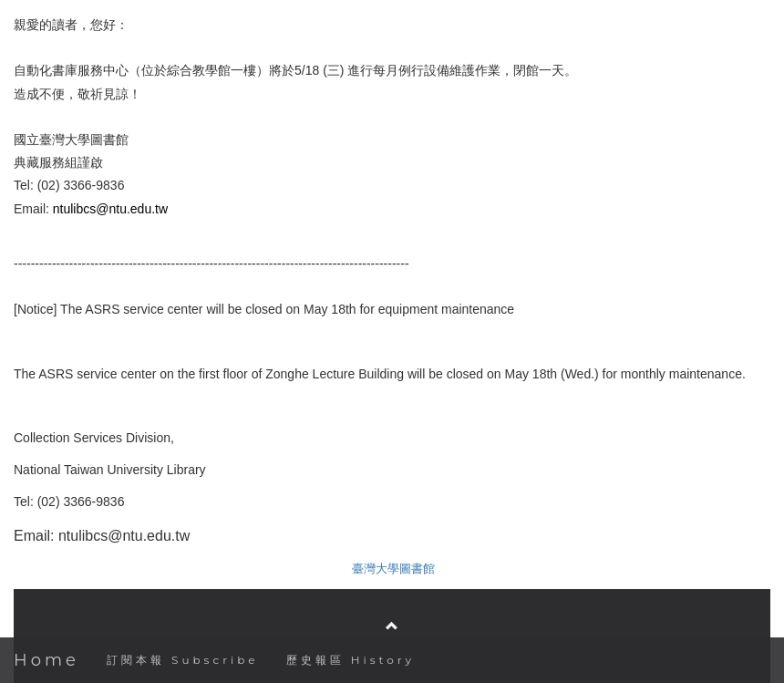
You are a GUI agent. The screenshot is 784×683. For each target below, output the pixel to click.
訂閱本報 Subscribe (183, 660)
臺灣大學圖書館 (393, 569)
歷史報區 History (351, 660)
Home (46, 660)
